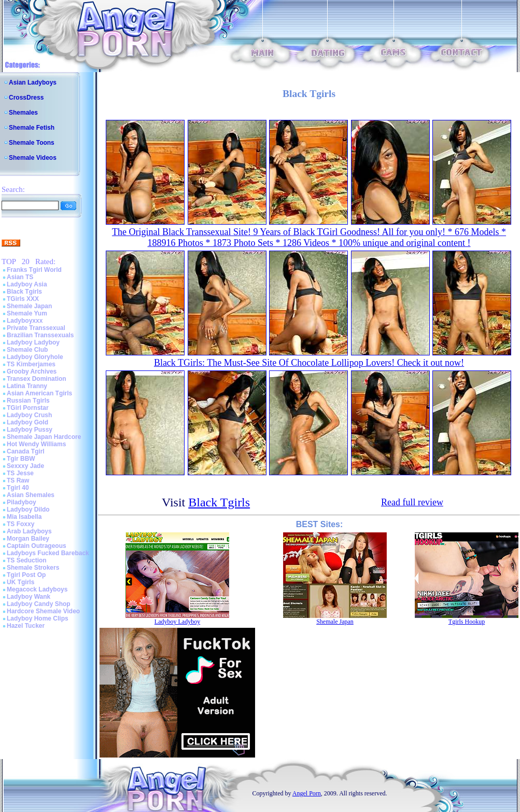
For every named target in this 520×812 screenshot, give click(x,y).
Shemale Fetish (32, 128)
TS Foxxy (20, 524)
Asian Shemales (31, 495)
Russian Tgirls (28, 401)
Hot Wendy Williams (36, 444)
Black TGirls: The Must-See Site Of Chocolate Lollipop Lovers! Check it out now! (309, 363)
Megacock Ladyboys (37, 589)
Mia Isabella (24, 517)
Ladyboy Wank (29, 597)
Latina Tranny (27, 386)
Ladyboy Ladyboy (33, 342)
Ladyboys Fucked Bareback (48, 553)
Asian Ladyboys (33, 82)
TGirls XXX (23, 299)
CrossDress (26, 98)
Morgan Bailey (28, 539)
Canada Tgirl (26, 451)
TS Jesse (20, 473)
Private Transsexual (36, 328)
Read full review (412, 502)
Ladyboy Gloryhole (35, 357)
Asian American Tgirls (39, 393)
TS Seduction (27, 560)
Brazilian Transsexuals (40, 335)
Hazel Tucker (26, 626)
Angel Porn (307, 793)
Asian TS (20, 277)
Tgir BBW (21, 459)
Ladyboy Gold (27, 422)
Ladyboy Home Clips (38, 618)
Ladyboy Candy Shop (39, 604)
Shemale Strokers (33, 568)
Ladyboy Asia (27, 284)
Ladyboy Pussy (30, 430)
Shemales (23, 113)
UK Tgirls (20, 582)
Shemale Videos (33, 158)
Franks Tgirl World (34, 270)
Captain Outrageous (37, 546)
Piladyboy (22, 502)
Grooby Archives (32, 371)
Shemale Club (27, 350)
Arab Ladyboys (29, 531)
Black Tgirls (24, 292)
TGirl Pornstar (28, 408)
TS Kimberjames (31, 364)
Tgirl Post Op (26, 575)
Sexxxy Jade (25, 466)
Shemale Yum (27, 313)
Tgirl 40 (18, 488)
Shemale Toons (32, 143)
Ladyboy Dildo (28, 510)
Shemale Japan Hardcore (44, 437)
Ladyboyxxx (25, 321)
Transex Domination (37, 379)
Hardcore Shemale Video (43, 611)
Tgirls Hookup (467, 622)
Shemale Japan (29, 306)
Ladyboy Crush (29, 415)
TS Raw (18, 480)
